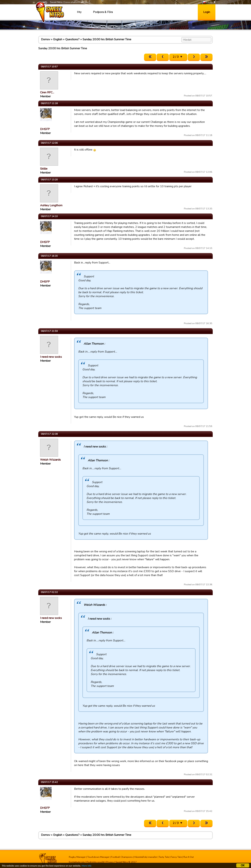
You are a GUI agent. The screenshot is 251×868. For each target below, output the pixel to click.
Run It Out (189, 857)
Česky (208, 2)
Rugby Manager (77, 857)
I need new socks (51, 357)
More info (86, 866)
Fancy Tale (176, 857)
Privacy (110, 862)
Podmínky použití (95, 862)
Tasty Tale (164, 857)
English (58, 39)
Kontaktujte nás (77, 862)
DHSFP (45, 129)
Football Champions (122, 857)
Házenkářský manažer (146, 857)
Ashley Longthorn (51, 205)
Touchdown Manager (98, 857)
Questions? (72, 39)
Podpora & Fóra (103, 12)
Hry (79, 12)
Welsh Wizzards (50, 460)
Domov (46, 39)
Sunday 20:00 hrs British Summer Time (107, 39)
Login (207, 12)
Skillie (44, 169)
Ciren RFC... (47, 92)
